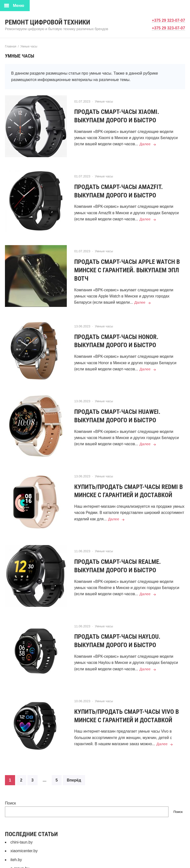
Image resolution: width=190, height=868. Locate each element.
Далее (146, 144)
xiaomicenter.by (24, 832)
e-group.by (20, 850)
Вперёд (74, 761)
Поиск (10, 784)
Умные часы (104, 101)
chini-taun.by (22, 823)
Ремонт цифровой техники (50, 22)
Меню (19, 6)
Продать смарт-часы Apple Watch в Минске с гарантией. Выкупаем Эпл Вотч (130, 266)
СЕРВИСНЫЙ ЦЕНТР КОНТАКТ (40, 858)
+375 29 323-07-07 (168, 20)
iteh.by (16, 841)
